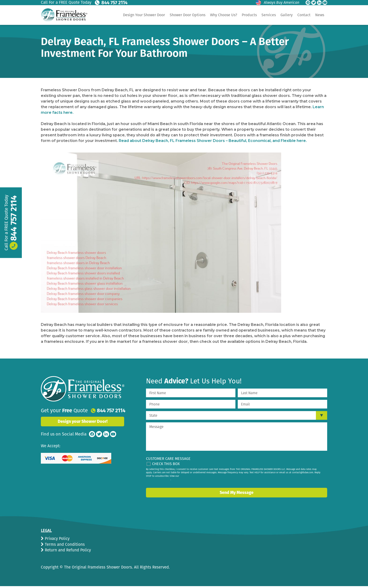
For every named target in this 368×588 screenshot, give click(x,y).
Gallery (287, 15)
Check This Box (166, 464)
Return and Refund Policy (67, 550)
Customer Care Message (168, 459)
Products (249, 15)
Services (269, 15)
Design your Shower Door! (83, 421)
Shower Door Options (188, 15)
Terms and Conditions (64, 544)
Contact (304, 15)
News (320, 15)
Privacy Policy (57, 539)
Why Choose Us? (224, 15)
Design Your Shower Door (144, 15)
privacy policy (163, 479)
